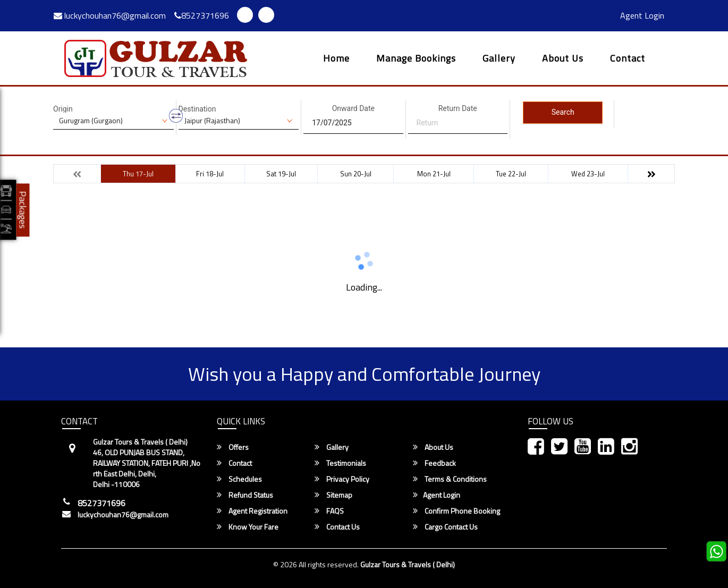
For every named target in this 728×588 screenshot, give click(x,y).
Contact (628, 59)
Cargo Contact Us (445, 527)
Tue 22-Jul (511, 174)
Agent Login (642, 15)
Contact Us (337, 527)
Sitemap (333, 495)
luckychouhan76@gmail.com (110, 15)
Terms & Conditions (450, 479)
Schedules (239, 479)
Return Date (458, 108)
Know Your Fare (248, 527)
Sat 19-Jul (281, 174)
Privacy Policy (342, 479)
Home (336, 59)
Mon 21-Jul (434, 174)
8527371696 (202, 15)
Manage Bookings (416, 59)
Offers (233, 447)
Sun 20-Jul (356, 174)
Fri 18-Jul (210, 174)
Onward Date (353, 108)
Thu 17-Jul (138, 174)
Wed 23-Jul (588, 174)
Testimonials (340, 463)
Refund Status (245, 495)
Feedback (434, 463)
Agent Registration (252, 511)
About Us (563, 59)
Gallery (499, 59)
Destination (197, 109)
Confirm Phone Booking (456, 511)
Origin (63, 109)
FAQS (329, 511)
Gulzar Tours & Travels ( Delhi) (408, 564)
